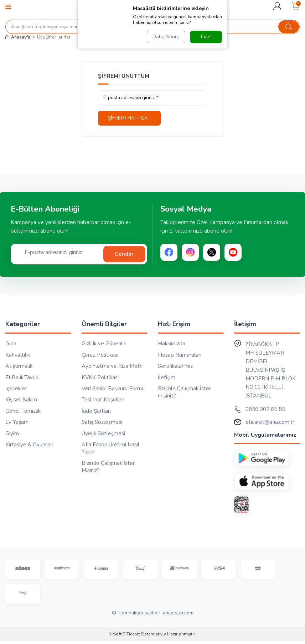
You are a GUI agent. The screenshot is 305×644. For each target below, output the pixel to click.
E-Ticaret (131, 637)
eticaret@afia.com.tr (270, 422)
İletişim (167, 377)
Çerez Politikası (100, 355)
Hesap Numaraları (180, 355)
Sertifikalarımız (175, 366)
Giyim (12, 433)
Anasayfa (18, 37)
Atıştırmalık (19, 366)
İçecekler (16, 389)
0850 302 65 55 (265, 410)
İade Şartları (96, 411)
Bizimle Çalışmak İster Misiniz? (108, 467)
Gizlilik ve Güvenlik (104, 344)
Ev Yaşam (17, 422)
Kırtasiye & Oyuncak (29, 445)
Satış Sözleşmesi (102, 422)
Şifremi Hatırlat (131, 118)
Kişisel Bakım (21, 400)
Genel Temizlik (23, 411)
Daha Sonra (165, 37)
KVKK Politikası (100, 377)
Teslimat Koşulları (103, 400)
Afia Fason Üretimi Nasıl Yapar (110, 448)
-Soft (116, 637)
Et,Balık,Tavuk (22, 377)
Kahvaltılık (18, 355)
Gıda (11, 344)
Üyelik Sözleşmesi (103, 433)
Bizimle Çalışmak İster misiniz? (184, 392)
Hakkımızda (172, 344)
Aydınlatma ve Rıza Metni (113, 366)
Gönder (124, 254)
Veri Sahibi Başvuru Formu (113, 389)
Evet (206, 37)
